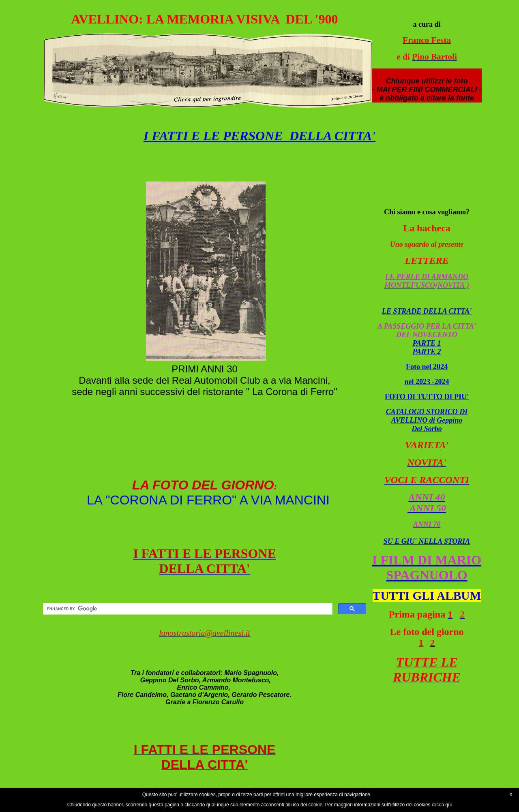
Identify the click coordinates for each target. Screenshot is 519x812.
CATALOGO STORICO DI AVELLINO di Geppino (427, 416)
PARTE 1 (427, 343)
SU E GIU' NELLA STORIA (427, 541)
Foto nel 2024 (427, 367)
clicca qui (442, 805)
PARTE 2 (427, 352)
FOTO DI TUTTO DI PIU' (427, 397)
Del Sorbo (427, 429)
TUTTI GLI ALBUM (427, 596)
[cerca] (187, 609)
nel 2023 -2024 (427, 382)
